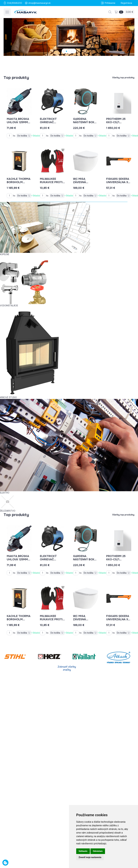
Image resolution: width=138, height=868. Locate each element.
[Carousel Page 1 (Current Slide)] (64, 51)
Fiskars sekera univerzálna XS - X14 (118, 182)
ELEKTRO (5, 493)
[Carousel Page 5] (74, 51)
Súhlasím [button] (83, 851)
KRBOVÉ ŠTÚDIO (8, 397)
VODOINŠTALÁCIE (9, 306)
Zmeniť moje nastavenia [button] (90, 857)
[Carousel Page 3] (69, 51)
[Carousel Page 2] (67, 51)
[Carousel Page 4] (72, 51)
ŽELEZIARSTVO (8, 511)
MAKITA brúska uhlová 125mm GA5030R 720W (18, 122)
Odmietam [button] (98, 851)
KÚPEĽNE (5, 254)
